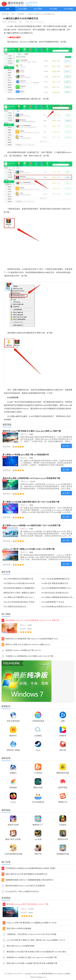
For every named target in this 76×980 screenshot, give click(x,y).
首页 (8, 9)
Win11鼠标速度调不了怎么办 (53, 602)
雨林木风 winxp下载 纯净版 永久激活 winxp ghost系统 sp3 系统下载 (32, 431)
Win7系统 (53, 9)
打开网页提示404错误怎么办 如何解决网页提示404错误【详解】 (29, 868)
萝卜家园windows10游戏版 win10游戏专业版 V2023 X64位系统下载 (32, 525)
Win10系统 (38, 9)
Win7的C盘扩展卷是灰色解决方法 (55, 583)
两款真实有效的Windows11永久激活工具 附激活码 (23, 886)
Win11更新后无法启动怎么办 (15, 607)
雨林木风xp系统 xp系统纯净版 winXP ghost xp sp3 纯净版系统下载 (31, 478)
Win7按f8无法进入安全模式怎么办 (55, 593)
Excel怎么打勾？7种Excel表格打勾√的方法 (20, 892)
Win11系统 (23, 9)
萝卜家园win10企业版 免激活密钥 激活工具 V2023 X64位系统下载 (31, 502)
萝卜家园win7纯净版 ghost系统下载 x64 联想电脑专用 (26, 455)
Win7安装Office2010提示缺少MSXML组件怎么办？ (24, 583)
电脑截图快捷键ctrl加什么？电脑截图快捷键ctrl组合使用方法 (27, 880)
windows (25, 42)
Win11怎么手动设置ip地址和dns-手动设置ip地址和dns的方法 (27, 602)
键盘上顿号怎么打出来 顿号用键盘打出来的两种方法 (24, 874)
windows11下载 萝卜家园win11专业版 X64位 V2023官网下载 (29, 549)
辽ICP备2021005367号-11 (14, 974)
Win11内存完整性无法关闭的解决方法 (18, 579)
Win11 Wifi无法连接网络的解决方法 (56, 579)
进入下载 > (66, 446)
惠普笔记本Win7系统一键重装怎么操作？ (20, 593)
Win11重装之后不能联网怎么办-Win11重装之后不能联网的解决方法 (30, 597)
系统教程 (21, 14)
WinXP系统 (68, 9)
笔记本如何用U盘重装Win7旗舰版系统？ (20, 588)
